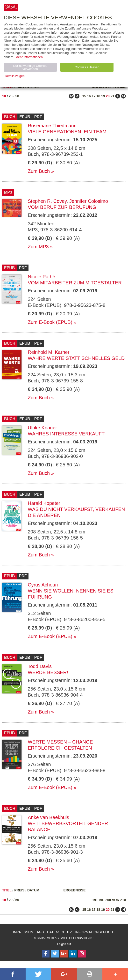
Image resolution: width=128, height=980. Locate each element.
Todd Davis (40, 666)
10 (4, 96)
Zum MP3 (38, 247)
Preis (19, 890)
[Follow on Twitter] (55, 954)
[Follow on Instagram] (82, 954)
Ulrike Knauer (42, 428)
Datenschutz (60, 932)
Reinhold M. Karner (49, 352)
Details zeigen (15, 76)
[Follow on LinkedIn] (73, 954)
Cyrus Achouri (43, 585)
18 (98, 96)
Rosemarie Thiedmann (52, 126)
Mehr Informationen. (29, 57)
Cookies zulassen (87, 67)
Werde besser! (48, 672)
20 (11, 96)
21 (113, 96)
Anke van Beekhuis (48, 817)
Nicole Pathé (41, 277)
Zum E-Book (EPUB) (50, 322)
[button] (13, 974)
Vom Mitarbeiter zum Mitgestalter (75, 283)
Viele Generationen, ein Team (67, 132)
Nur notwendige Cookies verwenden (30, 67)
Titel (7, 890)
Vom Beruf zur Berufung (62, 207)
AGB (40, 932)
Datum (33, 890)
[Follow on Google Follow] (64, 954)
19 (103, 96)
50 (17, 96)
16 (89, 96)
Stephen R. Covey (47, 201)
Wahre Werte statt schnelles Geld (76, 358)
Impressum (23, 932)
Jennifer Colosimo (89, 201)
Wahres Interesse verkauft (66, 434)
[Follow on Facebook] (46, 954)
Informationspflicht (95, 932)
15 (84, 96)
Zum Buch (39, 171)
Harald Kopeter (44, 503)
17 (94, 96)
